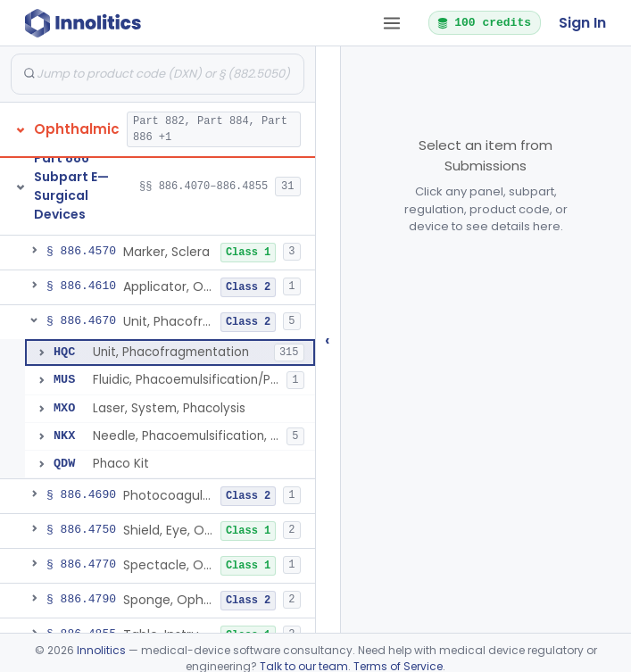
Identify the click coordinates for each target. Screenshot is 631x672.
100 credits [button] (484, 22)
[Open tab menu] (392, 23)
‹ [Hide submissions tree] (328, 340)
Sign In (582, 23)
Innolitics (101, 650)
